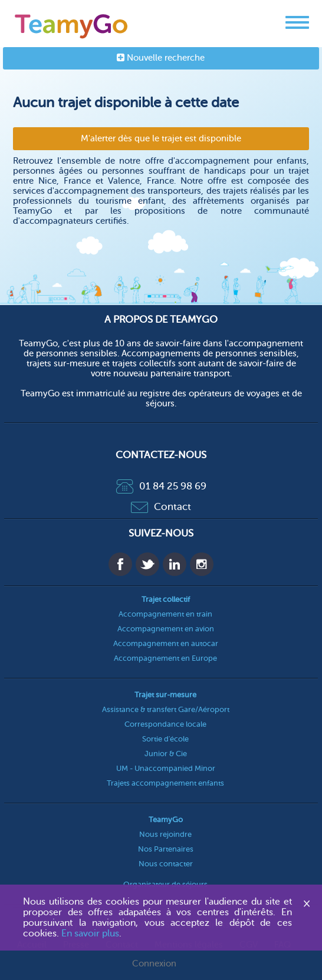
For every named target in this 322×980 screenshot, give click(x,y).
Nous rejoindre (165, 834)
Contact (161, 507)
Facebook (120, 564)
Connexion (154, 964)
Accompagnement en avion (166, 629)
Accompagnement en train (165, 614)
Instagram (202, 564)
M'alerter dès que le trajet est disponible (161, 139)
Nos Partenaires (166, 849)
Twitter (147, 564)
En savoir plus (90, 933)
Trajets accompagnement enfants (165, 783)
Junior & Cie (166, 754)
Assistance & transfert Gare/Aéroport (166, 709)
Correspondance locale (165, 724)
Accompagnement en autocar (166, 643)
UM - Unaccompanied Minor (166, 768)
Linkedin (175, 564)
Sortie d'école (165, 739)
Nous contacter (166, 864)
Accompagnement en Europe (165, 658)
